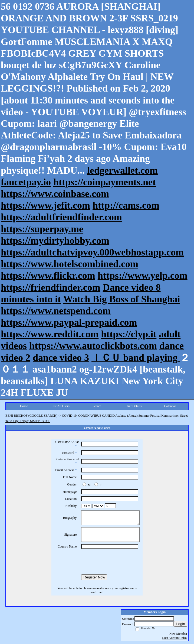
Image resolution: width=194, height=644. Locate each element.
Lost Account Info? (175, 638)
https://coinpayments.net (105, 182)
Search (97, 406)
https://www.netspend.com (56, 311)
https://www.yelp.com (143, 276)
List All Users (60, 406)
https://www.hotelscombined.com (70, 264)
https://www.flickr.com (48, 276)
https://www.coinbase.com (55, 194)
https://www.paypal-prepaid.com (69, 322)
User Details (134, 406)
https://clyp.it (129, 334)
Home (24, 406)
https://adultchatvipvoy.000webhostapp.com (92, 252)
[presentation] (97, 562)
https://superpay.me (42, 229)
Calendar (170, 406)
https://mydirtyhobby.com (55, 241)
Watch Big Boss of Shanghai (121, 299)
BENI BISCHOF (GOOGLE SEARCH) (31, 416)
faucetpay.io (26, 182)
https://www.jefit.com (45, 205)
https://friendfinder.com (51, 287)
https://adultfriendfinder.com (61, 217)
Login (181, 624)
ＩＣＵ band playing (136, 358)
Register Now (94, 577)
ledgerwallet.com (122, 170)
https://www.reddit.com (50, 334)
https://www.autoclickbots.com (93, 346)
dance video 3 (61, 358)
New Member (178, 634)
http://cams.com (126, 205)
